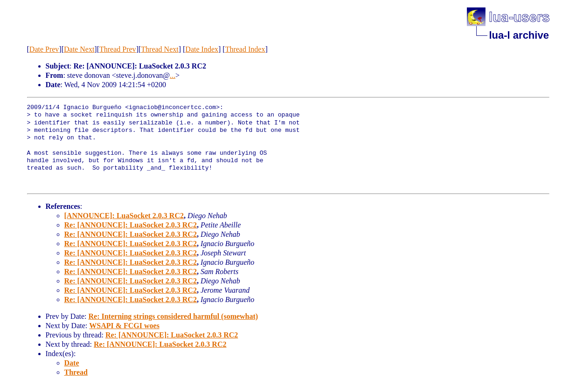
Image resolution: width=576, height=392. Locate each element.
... (173, 75)
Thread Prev (118, 49)
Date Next (79, 49)
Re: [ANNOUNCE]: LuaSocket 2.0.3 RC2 (131, 225)
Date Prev (44, 49)
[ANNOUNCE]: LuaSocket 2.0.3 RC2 (124, 216)
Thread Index (245, 49)
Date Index (202, 49)
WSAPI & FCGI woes (124, 326)
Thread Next (160, 49)
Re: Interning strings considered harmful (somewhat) (173, 316)
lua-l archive (519, 35)
